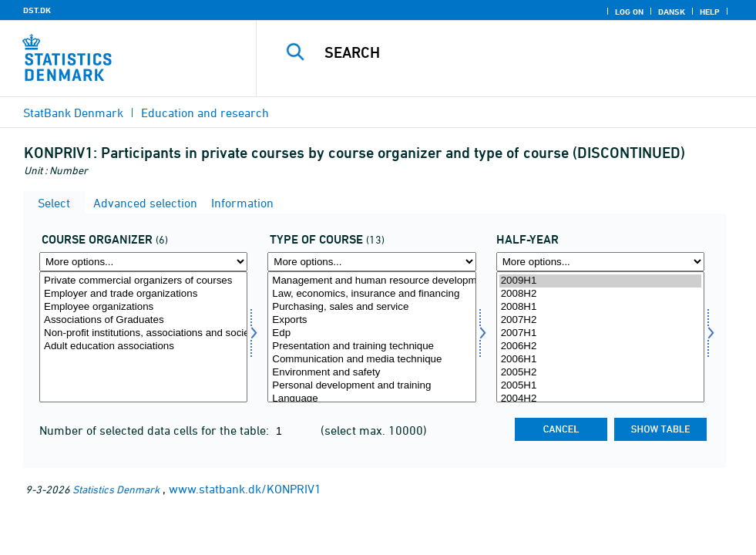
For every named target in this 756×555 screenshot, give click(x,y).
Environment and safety (371, 373)
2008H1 (600, 307)
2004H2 (600, 399)
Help (710, 12)
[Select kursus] (371, 337)
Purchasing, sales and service (371, 307)
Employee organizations (143, 307)
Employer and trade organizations (143, 294)
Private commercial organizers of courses (143, 281)
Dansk (672, 12)
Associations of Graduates (143, 320)
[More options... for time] (600, 262)
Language (371, 399)
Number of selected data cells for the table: (156, 430)
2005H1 (600, 386)
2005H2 (600, 373)
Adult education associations (143, 346)
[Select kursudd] (143, 337)
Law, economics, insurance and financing (371, 294)
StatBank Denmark (73, 113)
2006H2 (600, 346)
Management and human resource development (371, 281)
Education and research (205, 113)
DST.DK (37, 10)
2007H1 (600, 333)
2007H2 (600, 320)
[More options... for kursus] (371, 262)
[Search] (516, 52)
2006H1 (600, 360)
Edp (371, 333)
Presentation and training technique (371, 346)
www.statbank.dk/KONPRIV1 (245, 489)
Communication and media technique (371, 360)
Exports (371, 320)
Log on (629, 12)
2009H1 (600, 281)
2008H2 (600, 294)
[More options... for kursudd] (143, 262)
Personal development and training (371, 386)
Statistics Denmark (116, 489)
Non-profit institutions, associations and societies (143, 333)
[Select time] (600, 337)
